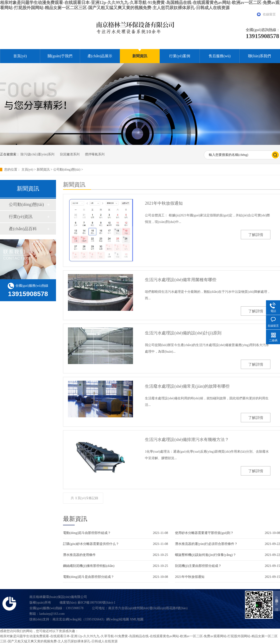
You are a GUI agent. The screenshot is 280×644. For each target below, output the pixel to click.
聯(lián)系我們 (260, 56)
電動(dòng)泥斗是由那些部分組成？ (89, 577)
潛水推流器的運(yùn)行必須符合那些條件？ (206, 544)
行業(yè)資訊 (21, 217)
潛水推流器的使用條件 (79, 555)
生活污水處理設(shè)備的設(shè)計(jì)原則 (183, 333)
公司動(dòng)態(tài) (67, 170)
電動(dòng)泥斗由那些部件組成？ (87, 533)
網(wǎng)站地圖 (117, 619)
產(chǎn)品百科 (23, 229)
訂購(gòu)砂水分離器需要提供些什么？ (91, 544)
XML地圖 (137, 619)
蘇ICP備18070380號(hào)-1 (96, 603)
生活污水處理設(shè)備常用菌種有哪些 (181, 280)
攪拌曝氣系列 (95, 154)
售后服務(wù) (220, 56)
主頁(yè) (27, 170)
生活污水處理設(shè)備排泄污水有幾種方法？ (187, 440)
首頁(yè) (20, 56)
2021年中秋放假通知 (164, 203)
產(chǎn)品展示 (100, 56)
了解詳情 (256, 235)
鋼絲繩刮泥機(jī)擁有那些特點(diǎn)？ (89, 566)
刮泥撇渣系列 (70, 154)
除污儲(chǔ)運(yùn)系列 (38, 154)
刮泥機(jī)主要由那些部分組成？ (198, 566)
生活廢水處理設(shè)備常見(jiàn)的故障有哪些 (187, 386)
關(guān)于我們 (60, 56)
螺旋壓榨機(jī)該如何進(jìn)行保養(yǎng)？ (206, 555)
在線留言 (269, 14)
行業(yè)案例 (180, 56)
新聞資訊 (140, 56)
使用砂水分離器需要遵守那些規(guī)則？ (204, 533)
